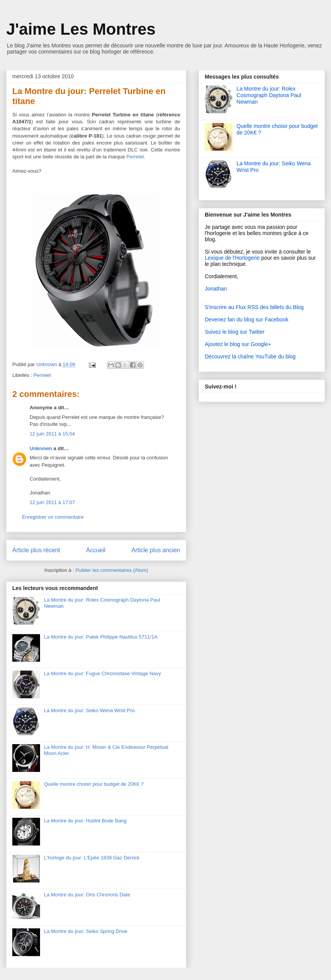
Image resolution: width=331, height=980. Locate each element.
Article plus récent (36, 550)
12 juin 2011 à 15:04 (52, 434)
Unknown (47, 364)
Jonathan (216, 289)
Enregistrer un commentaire (53, 517)
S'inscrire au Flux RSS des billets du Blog (254, 307)
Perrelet (42, 375)
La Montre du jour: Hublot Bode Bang (85, 821)
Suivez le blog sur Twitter (235, 332)
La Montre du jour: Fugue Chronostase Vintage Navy (102, 673)
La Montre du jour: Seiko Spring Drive (86, 931)
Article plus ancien (156, 550)
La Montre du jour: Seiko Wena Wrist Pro (89, 710)
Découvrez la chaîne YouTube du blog (250, 356)
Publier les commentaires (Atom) (112, 570)
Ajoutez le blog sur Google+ (238, 344)
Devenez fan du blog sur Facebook (247, 319)
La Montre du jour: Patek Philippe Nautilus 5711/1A (101, 637)
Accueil (96, 550)
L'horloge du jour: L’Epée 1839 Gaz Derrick (92, 858)
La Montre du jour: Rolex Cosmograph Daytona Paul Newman (269, 95)
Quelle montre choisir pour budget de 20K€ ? (94, 784)
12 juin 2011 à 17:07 (52, 502)
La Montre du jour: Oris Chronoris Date (87, 895)
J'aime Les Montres (81, 29)
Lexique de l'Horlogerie (232, 258)
